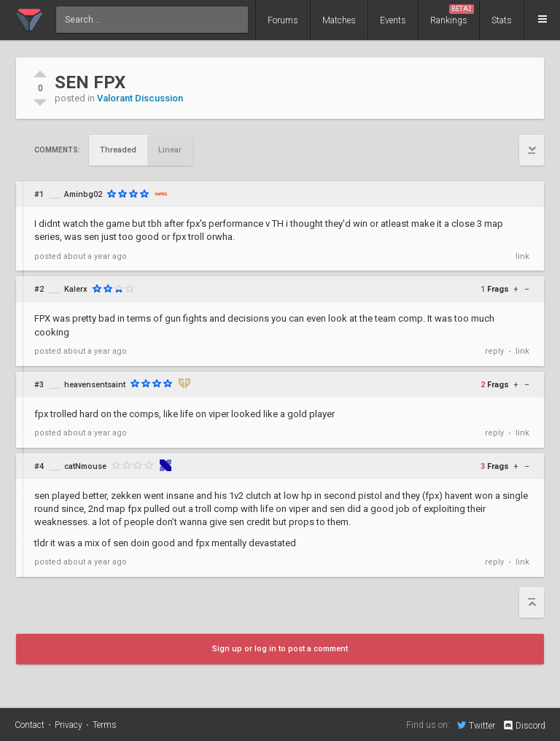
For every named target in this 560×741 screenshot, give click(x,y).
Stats (502, 20)
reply (494, 351)
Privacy (69, 725)
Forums (283, 20)
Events (393, 20)
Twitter (476, 725)
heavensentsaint (95, 385)
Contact (30, 725)
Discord (524, 726)
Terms (105, 725)
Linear (170, 150)
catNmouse (85, 466)
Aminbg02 (83, 194)
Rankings (452, 15)
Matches (339, 20)
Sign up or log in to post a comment (280, 649)
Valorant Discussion (140, 98)
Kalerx (76, 289)
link (522, 256)
